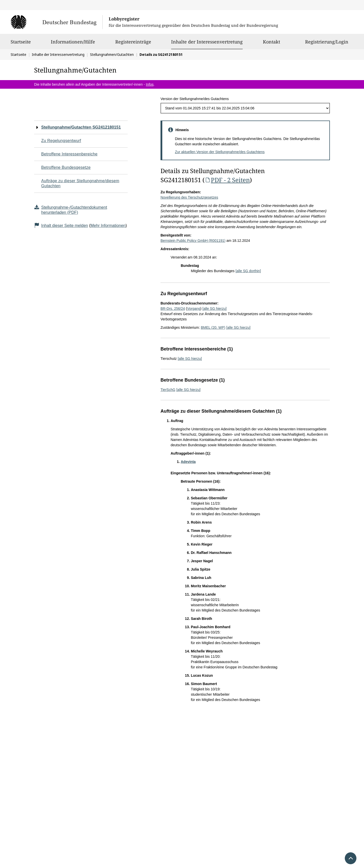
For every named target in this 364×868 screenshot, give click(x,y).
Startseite (21, 44)
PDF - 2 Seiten (227, 180)
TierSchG (168, 390)
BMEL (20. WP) (213, 327)
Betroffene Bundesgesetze (66, 167)
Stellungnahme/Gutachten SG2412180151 (81, 127)
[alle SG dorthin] (248, 271)
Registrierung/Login (327, 44)
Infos (150, 84)
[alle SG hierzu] (215, 309)
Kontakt (271, 44)
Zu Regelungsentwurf (61, 141)
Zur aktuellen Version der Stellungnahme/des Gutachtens (220, 152)
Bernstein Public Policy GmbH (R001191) (193, 241)
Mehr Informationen (108, 226)
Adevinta (188, 462)
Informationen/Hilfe (73, 44)
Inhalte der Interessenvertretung (207, 42)
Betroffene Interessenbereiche (69, 154)
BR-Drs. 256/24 (173, 309)
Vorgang (194, 309)
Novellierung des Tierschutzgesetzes (189, 197)
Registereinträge (133, 44)
